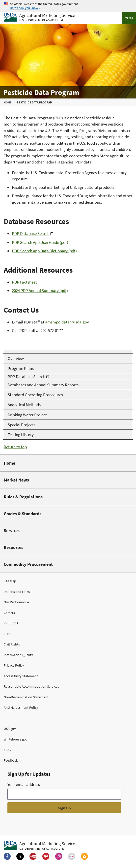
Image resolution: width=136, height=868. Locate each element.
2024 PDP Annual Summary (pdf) (40, 290)
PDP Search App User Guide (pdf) (40, 242)
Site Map (10, 581)
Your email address (24, 784)
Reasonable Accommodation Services (31, 686)
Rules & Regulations (23, 497)
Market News (16, 480)
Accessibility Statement (21, 676)
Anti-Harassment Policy (21, 707)
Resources (14, 547)
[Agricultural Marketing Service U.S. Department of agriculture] (39, 17)
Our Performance (16, 602)
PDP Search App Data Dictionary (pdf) (44, 251)
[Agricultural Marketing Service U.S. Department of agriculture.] (39, 846)
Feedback (11, 760)
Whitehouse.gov (16, 739)
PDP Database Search (31, 233)
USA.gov (10, 729)
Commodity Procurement (28, 564)
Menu (129, 18)
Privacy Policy (14, 665)
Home (8, 102)
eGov (8, 750)
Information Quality (18, 655)
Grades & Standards (23, 514)
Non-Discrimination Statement (26, 697)
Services (12, 530)
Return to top (15, 447)
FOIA (7, 634)
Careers (9, 613)
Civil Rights (12, 644)
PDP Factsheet (24, 282)
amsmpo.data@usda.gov (67, 322)
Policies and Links (17, 592)
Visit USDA (11, 623)
